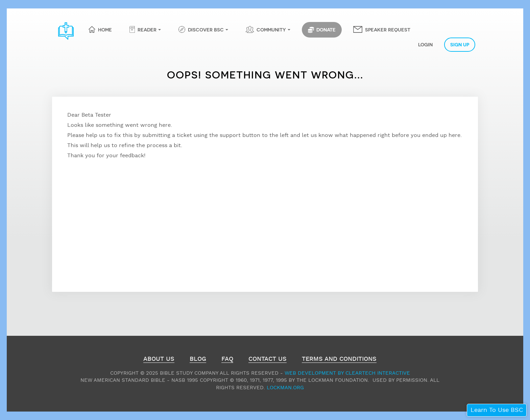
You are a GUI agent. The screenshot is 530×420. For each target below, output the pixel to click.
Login (425, 44)
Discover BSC (206, 29)
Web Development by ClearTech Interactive (347, 373)
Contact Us (268, 360)
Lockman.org (285, 388)
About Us (159, 360)
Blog (198, 360)
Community (271, 29)
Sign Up (460, 44)
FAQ (227, 360)
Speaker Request (388, 29)
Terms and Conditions (339, 360)
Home (105, 29)
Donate (322, 30)
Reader (147, 29)
